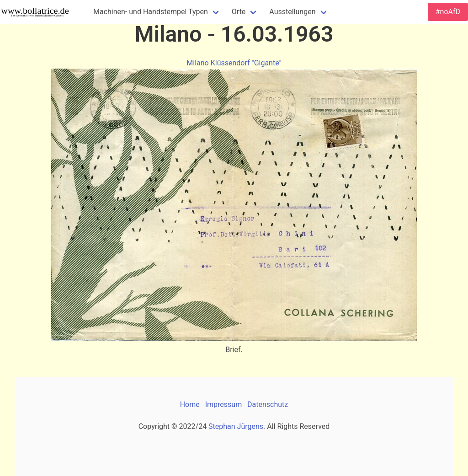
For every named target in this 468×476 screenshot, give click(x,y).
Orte (239, 12)
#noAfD (448, 12)
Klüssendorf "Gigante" (246, 63)
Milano (197, 63)
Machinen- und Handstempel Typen (151, 12)
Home (190, 404)
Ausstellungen (292, 12)
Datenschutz (268, 404)
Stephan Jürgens (236, 426)
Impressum (224, 404)
